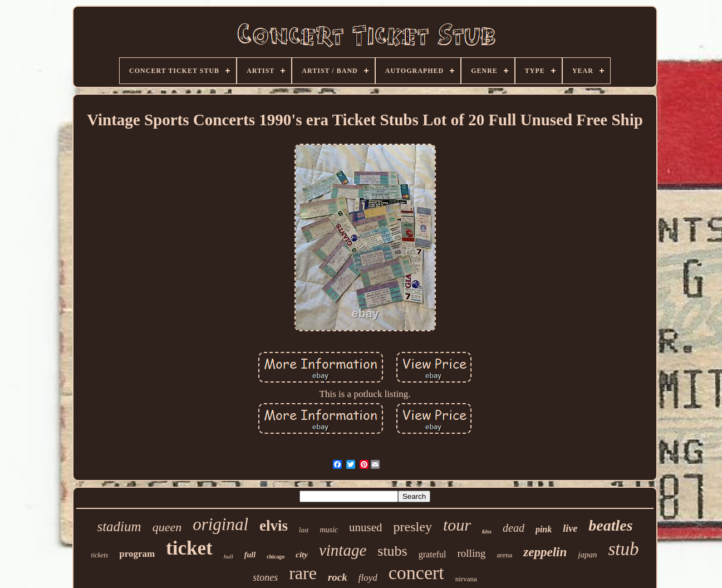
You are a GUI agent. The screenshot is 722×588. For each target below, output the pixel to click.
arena (504, 555)
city (302, 555)
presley (413, 527)
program (137, 554)
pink (544, 529)
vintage (343, 550)
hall (229, 556)
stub (623, 549)
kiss (487, 531)
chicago (276, 557)
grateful (433, 554)
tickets (100, 555)
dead (514, 528)
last (304, 530)
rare (303, 573)
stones (265, 577)
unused (366, 527)
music (329, 530)
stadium (119, 526)
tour (457, 525)
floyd (368, 578)
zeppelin (545, 552)
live (570, 528)
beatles (610, 525)
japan (587, 555)
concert (416, 573)
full (250, 555)
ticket (189, 548)
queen (167, 527)
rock (338, 577)
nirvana (466, 579)
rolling (472, 553)
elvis (274, 526)
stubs (392, 551)
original (220, 524)
